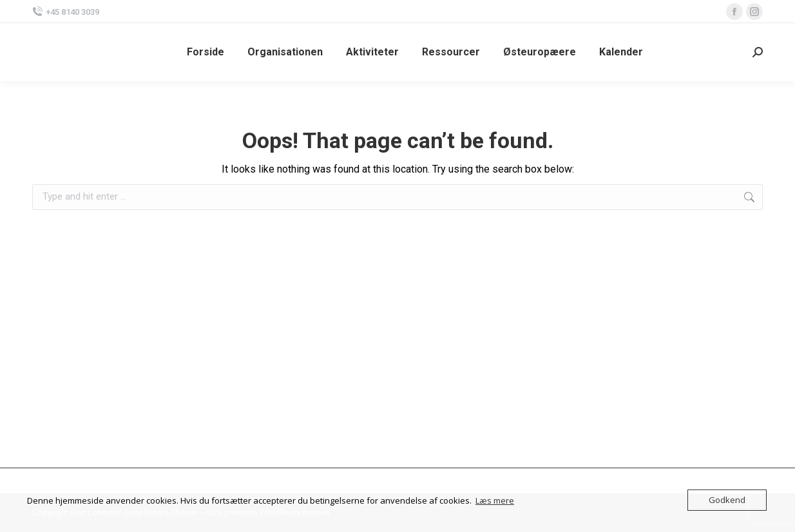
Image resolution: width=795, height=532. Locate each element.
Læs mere (495, 500)
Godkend (727, 500)
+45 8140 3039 (66, 12)
